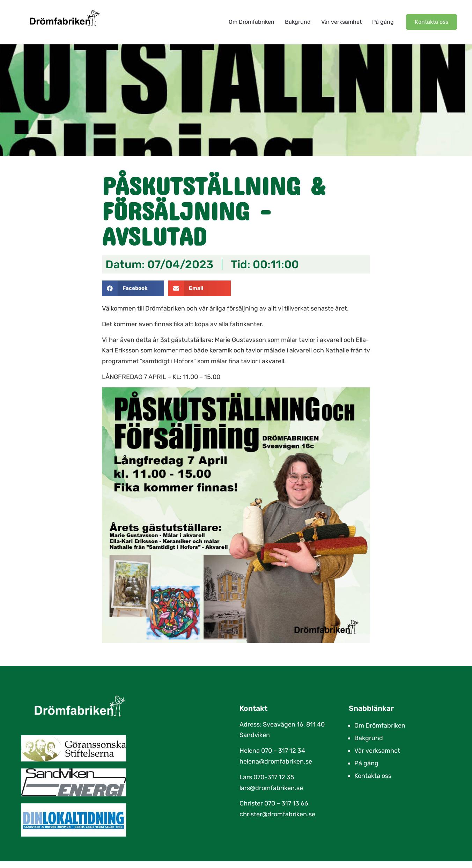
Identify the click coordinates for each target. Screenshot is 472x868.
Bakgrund (298, 22)
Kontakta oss (373, 776)
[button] (133, 288)
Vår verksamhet (341, 22)
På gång (383, 22)
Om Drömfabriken (252, 22)
